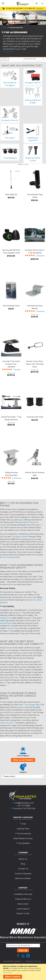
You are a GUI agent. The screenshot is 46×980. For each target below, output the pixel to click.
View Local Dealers (23, 760)
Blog (23, 864)
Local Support (23, 909)
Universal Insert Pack (35, 417)
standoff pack (6, 623)
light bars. (14, 677)
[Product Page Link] (11, 180)
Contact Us (23, 869)
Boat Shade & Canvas (23, 838)
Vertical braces (13, 628)
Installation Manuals (23, 894)
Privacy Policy (34, 961)
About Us (23, 859)
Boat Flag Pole (11, 195)
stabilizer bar (6, 618)
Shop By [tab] (4, 59)
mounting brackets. (11, 557)
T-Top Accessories (23, 834)
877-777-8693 (24, 806)
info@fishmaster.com (24, 803)
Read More (8, 52)
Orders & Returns (23, 899)
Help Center (23, 904)
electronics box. (7, 723)
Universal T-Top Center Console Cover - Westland (11, 364)
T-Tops (23, 824)
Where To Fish (23, 914)
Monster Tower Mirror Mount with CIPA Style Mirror (35, 364)
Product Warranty (23, 874)
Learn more (7, 972)
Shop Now (40, 8)
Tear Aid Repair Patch (11, 306)
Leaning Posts (23, 829)
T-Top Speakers (23, 843)
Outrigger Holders (20, 537)
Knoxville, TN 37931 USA (24, 808)
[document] (23, 972)
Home (5, 28)
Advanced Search (13, 961)
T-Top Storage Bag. (31, 705)
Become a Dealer (23, 878)
